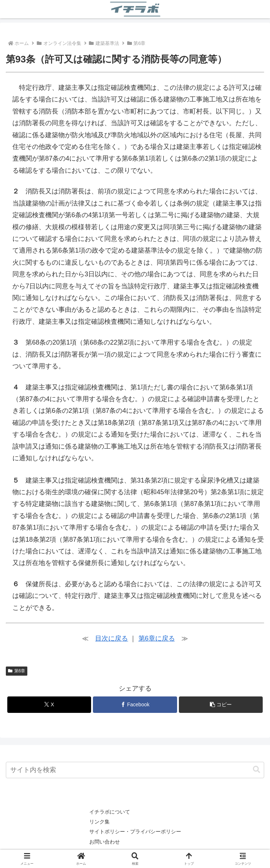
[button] (221, 705)
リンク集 (99, 822)
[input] (135, 770)
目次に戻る (111, 638)
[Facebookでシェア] (135, 705)
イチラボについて (110, 812)
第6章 (17, 671)
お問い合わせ (105, 842)
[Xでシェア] (49, 705)
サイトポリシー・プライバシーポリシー (135, 831)
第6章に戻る (157, 638)
